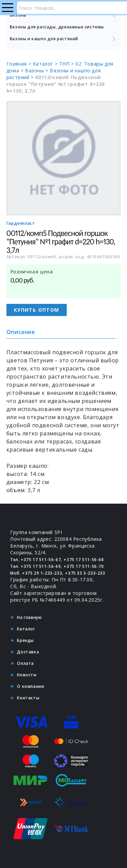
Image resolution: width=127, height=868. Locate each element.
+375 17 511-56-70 (84, 566)
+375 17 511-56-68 (84, 560)
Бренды (25, 640)
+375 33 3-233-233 (85, 573)
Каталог (26, 629)
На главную (29, 617)
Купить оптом (37, 310)
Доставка (28, 652)
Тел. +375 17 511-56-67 (35, 560)
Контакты (28, 698)
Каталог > (46, 64)
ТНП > (68, 64)
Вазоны (64, 15)
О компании (30, 686)
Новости (27, 675)
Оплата (25, 663)
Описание (21, 332)
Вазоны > (37, 70)
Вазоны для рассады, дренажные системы (57, 27)
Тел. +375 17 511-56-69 (35, 566)
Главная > (20, 64)
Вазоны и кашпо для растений (64, 39)
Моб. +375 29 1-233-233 (36, 573)
